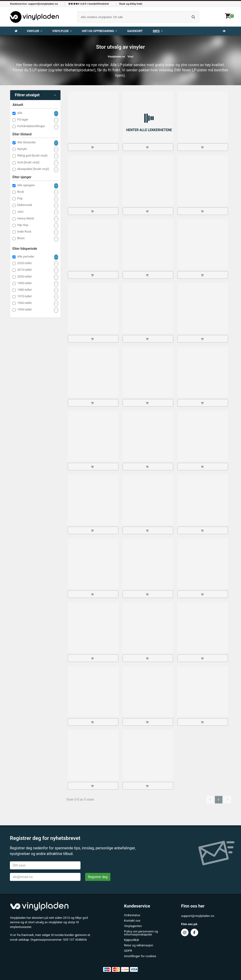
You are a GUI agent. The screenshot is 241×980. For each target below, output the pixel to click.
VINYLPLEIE (62, 31)
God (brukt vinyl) (35, 163)
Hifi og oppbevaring (99, 31)
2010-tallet (35, 270)
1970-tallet (35, 297)
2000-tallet (35, 277)
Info (158, 31)
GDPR (128, 951)
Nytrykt (35, 150)
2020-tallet (35, 264)
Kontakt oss (132, 921)
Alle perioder (35, 257)
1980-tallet (35, 290)
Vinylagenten (133, 926)
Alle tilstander (35, 143)
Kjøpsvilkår (132, 940)
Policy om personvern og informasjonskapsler (141, 933)
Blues (35, 239)
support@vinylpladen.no (198, 916)
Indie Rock (35, 232)
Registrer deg (98, 877)
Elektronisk (35, 206)
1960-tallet (35, 304)
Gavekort (135, 31)
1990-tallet (35, 284)
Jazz (35, 212)
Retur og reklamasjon (139, 945)
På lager (35, 120)
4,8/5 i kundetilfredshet (88, 4)
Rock (35, 192)
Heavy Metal (35, 219)
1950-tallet (35, 310)
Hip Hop (35, 226)
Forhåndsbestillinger (35, 127)
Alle (35, 114)
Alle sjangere (35, 186)
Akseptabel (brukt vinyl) (35, 170)
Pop (35, 199)
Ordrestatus (132, 915)
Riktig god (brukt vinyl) (35, 156)
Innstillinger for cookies (140, 956)
